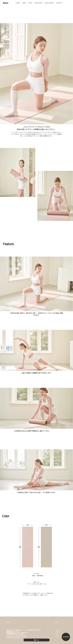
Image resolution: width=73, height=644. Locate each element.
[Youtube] (58, 632)
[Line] (59, 637)
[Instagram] (58, 630)
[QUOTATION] (66, 637)
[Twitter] (59, 635)
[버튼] (39, 3)
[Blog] (57, 633)
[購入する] (37, 640)
